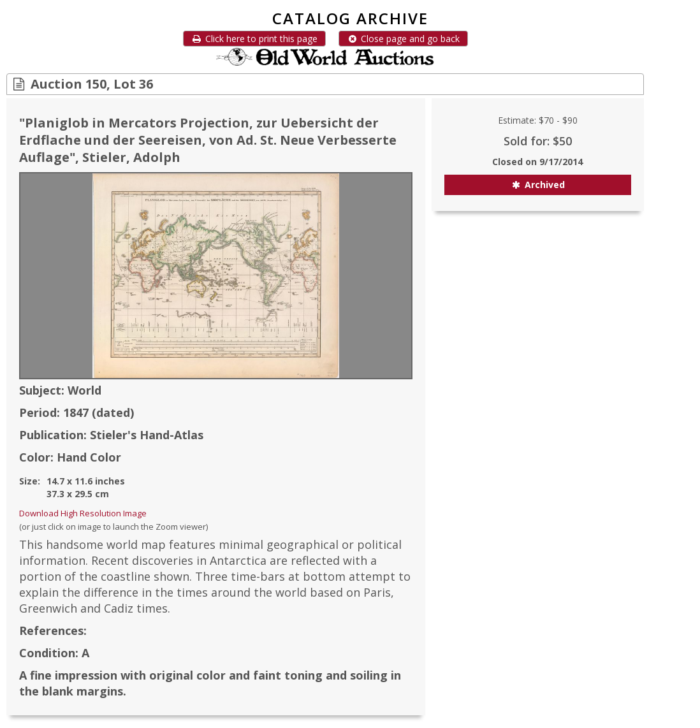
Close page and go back (403, 39)
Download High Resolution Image (83, 513)
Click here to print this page (254, 39)
